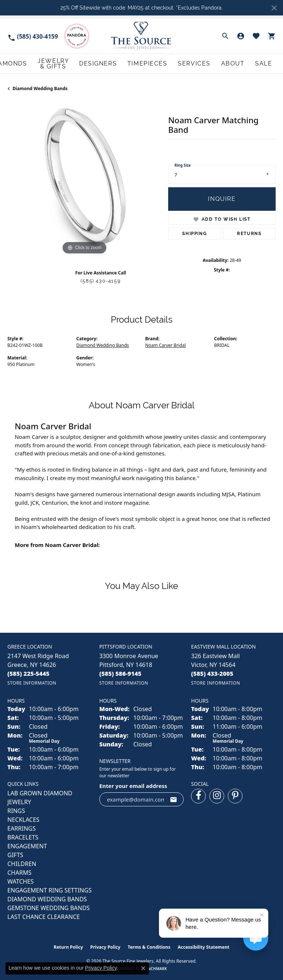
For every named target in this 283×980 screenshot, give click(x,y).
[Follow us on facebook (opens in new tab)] (198, 795)
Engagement (20, 63)
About (250, 63)
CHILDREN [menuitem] (22, 863)
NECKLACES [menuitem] (23, 819)
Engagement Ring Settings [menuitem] (49, 889)
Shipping (194, 232)
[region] (84, 179)
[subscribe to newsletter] (174, 798)
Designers (166, 63)
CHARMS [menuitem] (19, 871)
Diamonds (94, 63)
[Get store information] (32, 682)
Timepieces (197, 63)
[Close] (274, 8)
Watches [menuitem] (21, 880)
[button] (225, 36)
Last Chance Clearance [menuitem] (44, 916)
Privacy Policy (105, 946)
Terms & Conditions (149, 946)
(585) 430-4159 (101, 280)
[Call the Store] (29, 672)
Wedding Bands (59, 63)
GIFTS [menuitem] (15, 854)
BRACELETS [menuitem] (23, 836)
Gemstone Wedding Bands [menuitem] (49, 907)
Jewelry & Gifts (130, 63)
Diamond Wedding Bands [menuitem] (47, 898)
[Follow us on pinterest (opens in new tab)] (235, 795)
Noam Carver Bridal (166, 344)
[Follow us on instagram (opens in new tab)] (217, 795)
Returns (249, 232)
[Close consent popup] (143, 968)
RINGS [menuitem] (16, 810)
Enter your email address (133, 785)
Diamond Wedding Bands (40, 87)
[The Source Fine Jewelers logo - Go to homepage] (141, 36)
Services (226, 63)
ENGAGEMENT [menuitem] (27, 845)
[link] (33, 36)
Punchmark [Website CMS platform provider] (155, 967)
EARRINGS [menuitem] (22, 827)
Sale (271, 63)
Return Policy (68, 946)
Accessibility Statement (204, 946)
